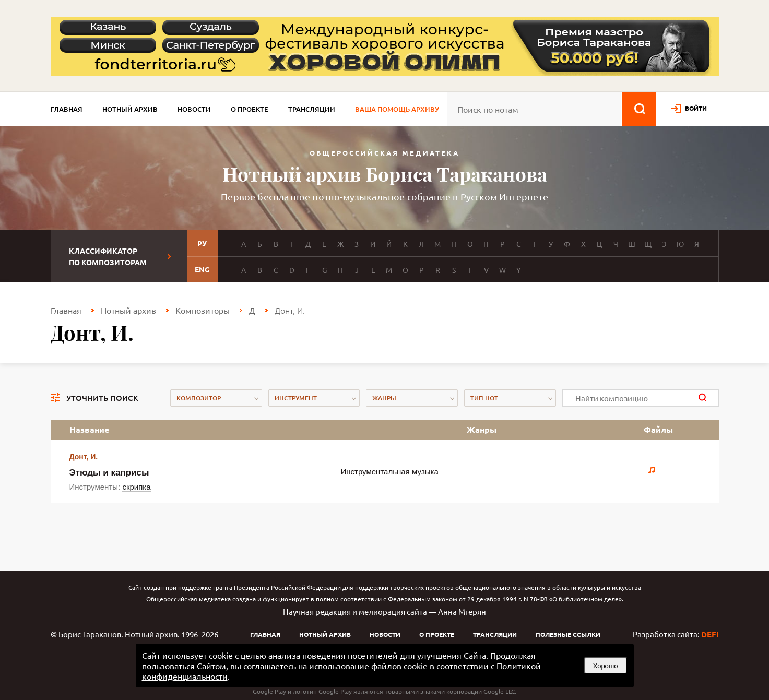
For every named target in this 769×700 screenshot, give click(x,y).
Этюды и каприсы (109, 473)
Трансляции (312, 109)
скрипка (136, 487)
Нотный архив (130, 109)
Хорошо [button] (606, 666)
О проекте (250, 109)
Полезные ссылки (568, 634)
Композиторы (203, 310)
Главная (67, 109)
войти (696, 108)
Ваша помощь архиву (397, 109)
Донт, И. (84, 457)
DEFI (710, 634)
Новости (194, 109)
